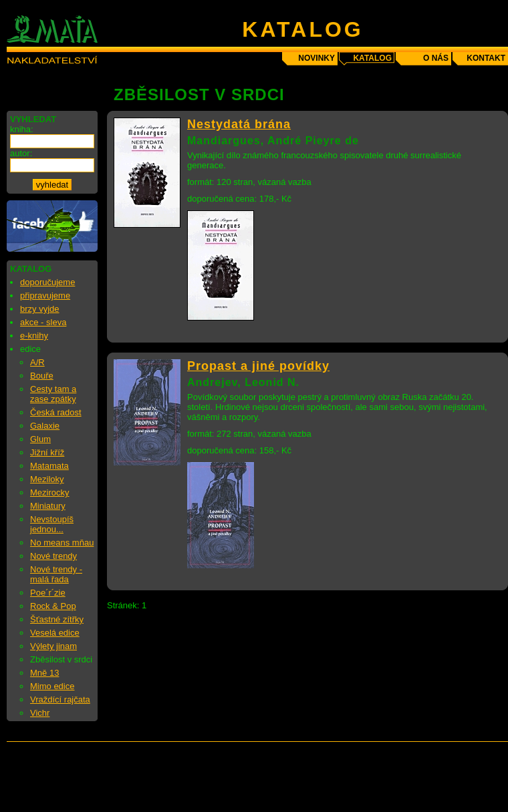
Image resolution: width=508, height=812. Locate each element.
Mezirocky (50, 492)
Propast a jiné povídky (258, 366)
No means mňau (62, 543)
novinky (316, 58)
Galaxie (45, 426)
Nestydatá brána (239, 124)
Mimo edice (52, 686)
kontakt (486, 58)
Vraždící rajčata (60, 699)
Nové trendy (53, 556)
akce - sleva (43, 322)
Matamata (49, 466)
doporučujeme (47, 282)
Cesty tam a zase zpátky (53, 394)
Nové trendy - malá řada (56, 574)
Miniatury (48, 506)
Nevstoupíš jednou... (52, 524)
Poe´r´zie (48, 593)
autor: (21, 153)
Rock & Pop (53, 606)
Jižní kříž (47, 452)
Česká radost (56, 412)
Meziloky (47, 479)
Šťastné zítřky (57, 619)
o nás (436, 58)
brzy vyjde (40, 309)
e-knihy (34, 336)
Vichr (40, 713)
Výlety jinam (53, 646)
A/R (37, 362)
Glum (40, 439)
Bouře (42, 376)
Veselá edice (55, 633)
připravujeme (45, 295)
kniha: (22, 129)
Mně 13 (44, 673)
